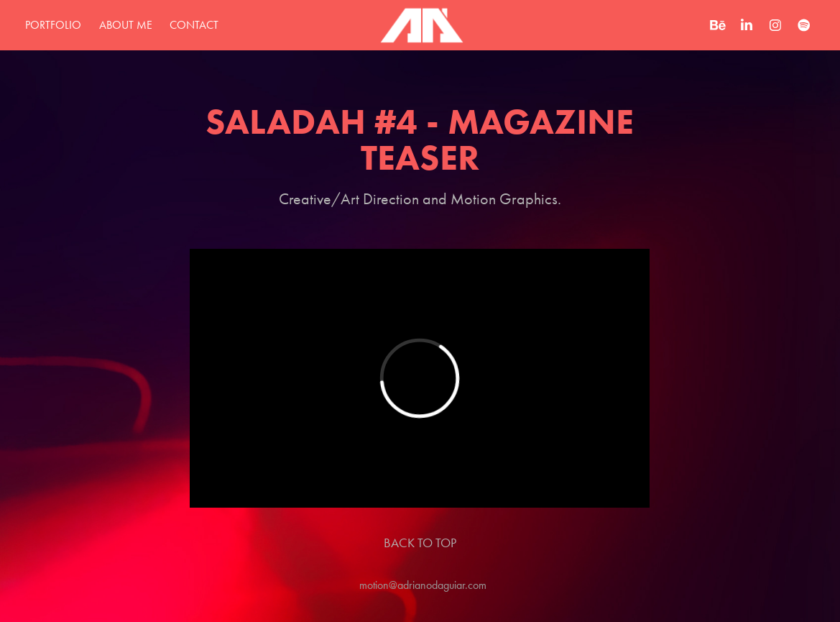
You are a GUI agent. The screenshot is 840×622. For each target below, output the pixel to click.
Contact (194, 25)
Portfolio (53, 25)
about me (126, 25)
